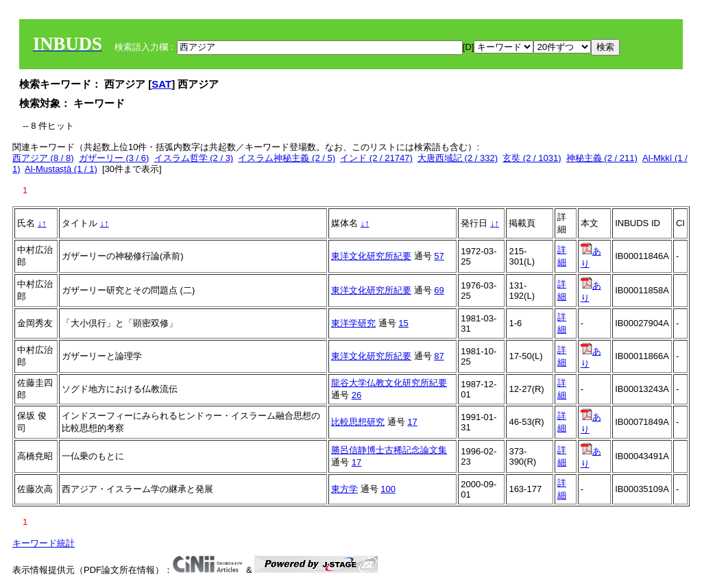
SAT (161, 84)
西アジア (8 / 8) (43, 158)
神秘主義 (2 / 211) (602, 158)
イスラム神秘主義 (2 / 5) (287, 158)
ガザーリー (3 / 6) (114, 158)
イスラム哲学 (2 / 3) (194, 158)
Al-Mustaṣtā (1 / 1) (61, 169)
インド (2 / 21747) (376, 158)
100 (388, 489)
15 (403, 323)
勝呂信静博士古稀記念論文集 (389, 450)
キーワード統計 (44, 543)
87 (439, 356)
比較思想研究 (358, 422)
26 (356, 395)
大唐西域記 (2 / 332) (458, 158)
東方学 (344, 489)
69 (439, 290)
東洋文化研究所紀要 (371, 256)
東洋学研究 (353, 323)
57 (439, 256)
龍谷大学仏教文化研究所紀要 (389, 383)
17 (412, 422)
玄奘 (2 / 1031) (532, 158)
